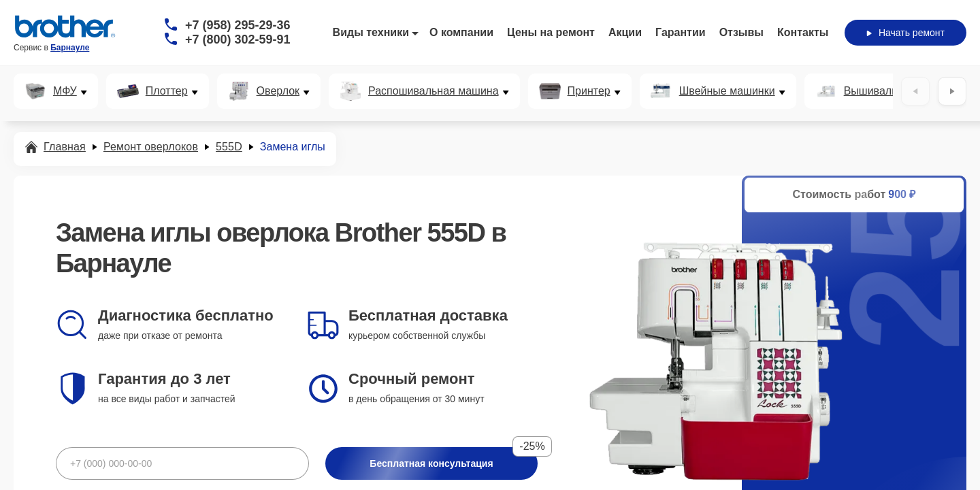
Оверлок (278, 91)
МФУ (65, 91)
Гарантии (681, 32)
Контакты (803, 32)
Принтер (589, 91)
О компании (461, 32)
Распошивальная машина (434, 91)
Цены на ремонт (551, 32)
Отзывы (741, 32)
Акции (625, 32)
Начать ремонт (905, 33)
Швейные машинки (727, 91)
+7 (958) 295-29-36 (238, 25)
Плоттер (167, 91)
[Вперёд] (952, 91)
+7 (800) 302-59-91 (238, 39)
